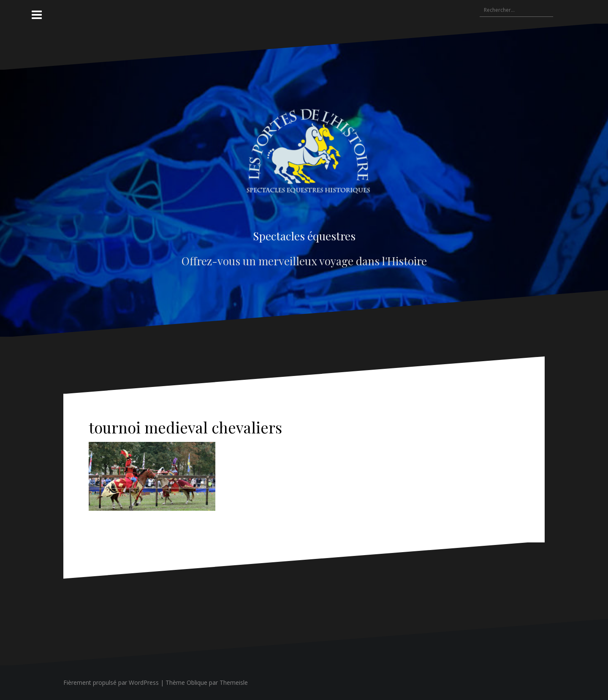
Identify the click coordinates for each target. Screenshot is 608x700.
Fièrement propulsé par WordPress (111, 682)
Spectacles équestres (304, 236)
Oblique (197, 682)
